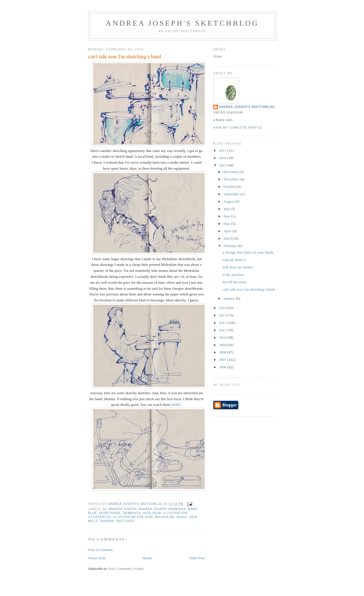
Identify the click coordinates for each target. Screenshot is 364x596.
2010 (223, 337)
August (229, 201)
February (231, 246)
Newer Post (97, 558)
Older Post (197, 558)
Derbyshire (110, 513)
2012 (223, 323)
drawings (132, 513)
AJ (105, 509)
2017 (223, 150)
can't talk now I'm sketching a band (248, 289)
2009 (223, 345)
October (230, 187)
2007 (223, 360)
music (182, 517)
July (227, 209)
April (228, 231)
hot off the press (234, 282)
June (227, 216)
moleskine (165, 517)
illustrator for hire (133, 517)
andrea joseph (123, 509)
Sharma (107, 521)
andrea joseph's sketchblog (182, 23)
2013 (223, 315)
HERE (176, 405)
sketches (125, 521)
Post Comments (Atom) (126, 569)
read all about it (234, 260)
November (232, 179)
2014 (223, 308)
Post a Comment (100, 550)
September (232, 194)
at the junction (233, 275)
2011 (223, 330)
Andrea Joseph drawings (162, 509)
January (230, 298)
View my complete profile (238, 128)
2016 (223, 158)
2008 (223, 352)
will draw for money (238, 267)
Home (147, 558)
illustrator (100, 517)
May (227, 224)
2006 (223, 367)
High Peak (152, 513)
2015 (223, 165)
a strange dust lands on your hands (248, 252)
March (229, 238)
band (193, 509)
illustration (175, 513)
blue (93, 513)
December (232, 172)
